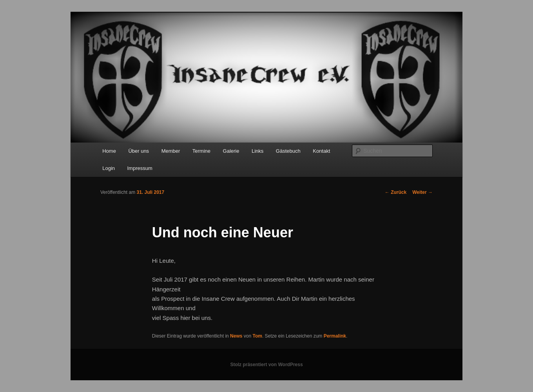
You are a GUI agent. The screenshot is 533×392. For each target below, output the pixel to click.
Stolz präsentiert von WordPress (266, 365)
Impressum (140, 168)
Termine (201, 151)
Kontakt (321, 151)
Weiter (422, 192)
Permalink (335, 336)
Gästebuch (288, 151)
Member (171, 151)
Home (109, 151)
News (236, 336)
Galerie (231, 151)
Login (109, 168)
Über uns (139, 151)
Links (257, 151)
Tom (257, 336)
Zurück (396, 192)
